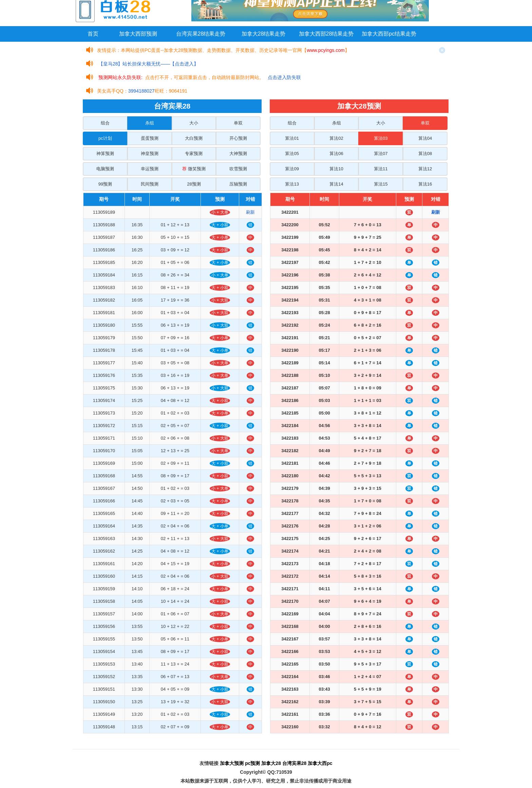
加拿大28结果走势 (264, 34)
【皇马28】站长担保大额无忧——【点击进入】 (149, 64)
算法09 (292, 169)
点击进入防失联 (284, 77)
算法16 (425, 184)
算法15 (381, 184)
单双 (238, 123)
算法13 (292, 184)
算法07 (381, 153)
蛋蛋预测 (150, 138)
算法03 (381, 138)
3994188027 (141, 91)
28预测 (194, 184)
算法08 (425, 153)
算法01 (292, 138)
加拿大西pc (320, 763)
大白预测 (194, 138)
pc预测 (252, 763)
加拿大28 (271, 763)
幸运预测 (150, 169)
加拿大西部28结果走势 (326, 34)
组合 (105, 123)
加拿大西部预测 (138, 34)
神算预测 (105, 153)
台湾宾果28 (294, 763)
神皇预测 (150, 153)
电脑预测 (105, 169)
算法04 (425, 138)
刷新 (250, 212)
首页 (93, 34)
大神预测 (238, 153)
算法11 (381, 169)
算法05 (292, 153)
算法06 (336, 153)
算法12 (425, 169)
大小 (194, 123)
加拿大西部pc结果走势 (389, 34)
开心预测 (238, 138)
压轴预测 (238, 184)
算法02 (336, 138)
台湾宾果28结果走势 (201, 34)
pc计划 (105, 138)
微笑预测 (194, 169)
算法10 (336, 169)
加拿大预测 (232, 763)
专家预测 (194, 153)
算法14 (336, 184)
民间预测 (150, 184)
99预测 (105, 184)
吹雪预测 (238, 169)
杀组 (150, 123)
